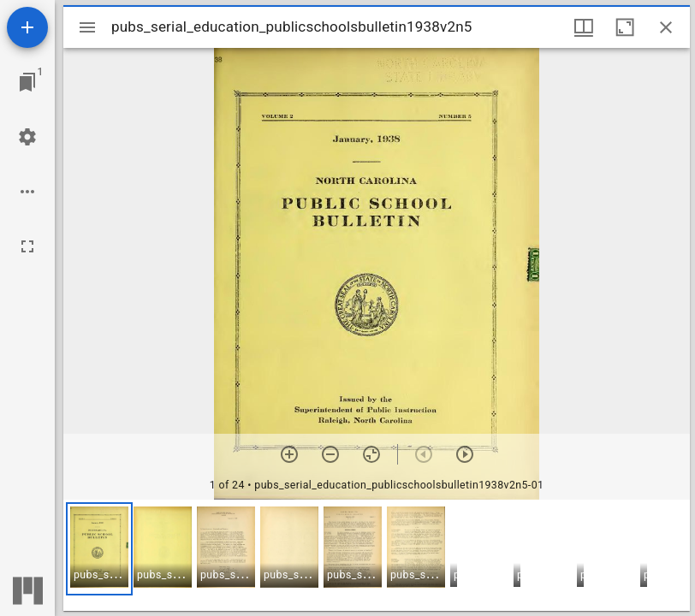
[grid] (377, 555)
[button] (99, 549)
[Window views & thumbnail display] (584, 27)
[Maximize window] (625, 27)
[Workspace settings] (27, 137)
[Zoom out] (330, 454)
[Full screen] (27, 246)
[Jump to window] (27, 82)
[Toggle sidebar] (87, 27)
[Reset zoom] (371, 454)
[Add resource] (27, 27)
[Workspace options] (27, 192)
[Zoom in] (289, 454)
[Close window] (666, 27)
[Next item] (465, 454)
